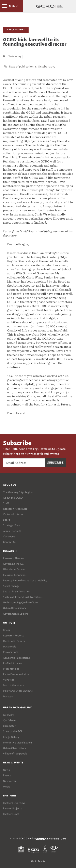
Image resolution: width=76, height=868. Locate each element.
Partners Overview (14, 803)
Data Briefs (10, 647)
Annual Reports (12, 531)
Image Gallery (11, 737)
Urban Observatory (14, 748)
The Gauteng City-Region (18, 492)
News (6, 770)
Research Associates (15, 509)
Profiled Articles (12, 663)
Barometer (9, 726)
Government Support (15, 614)
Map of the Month (13, 685)
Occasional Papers (14, 641)
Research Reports (13, 636)
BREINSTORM (59, 839)
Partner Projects (12, 808)
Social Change (11, 586)
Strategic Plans (12, 525)
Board (7, 520)
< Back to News (16, 30)
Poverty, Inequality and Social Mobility (25, 580)
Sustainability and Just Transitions (23, 597)
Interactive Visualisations (18, 743)
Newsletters (10, 781)
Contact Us (10, 542)
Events (7, 775)
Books (6, 630)
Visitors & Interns (13, 514)
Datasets (8, 696)
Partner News (11, 814)
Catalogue (9, 536)
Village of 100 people (15, 754)
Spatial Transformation (17, 591)
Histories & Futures (14, 569)
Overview (9, 715)
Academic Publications (16, 658)
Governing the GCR (14, 564)
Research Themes (13, 558)
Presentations (11, 669)
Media (7, 787)
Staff (6, 503)
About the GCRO (13, 498)
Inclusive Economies (15, 575)
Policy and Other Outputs (18, 691)
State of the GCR (13, 731)
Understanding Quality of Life (20, 602)
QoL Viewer (10, 720)
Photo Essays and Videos (17, 674)
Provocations (11, 652)
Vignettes (9, 680)
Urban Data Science (15, 608)
